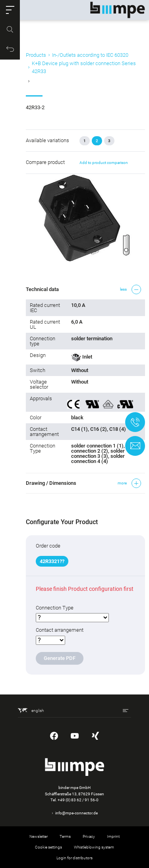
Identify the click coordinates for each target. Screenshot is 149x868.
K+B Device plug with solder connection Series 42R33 (84, 67)
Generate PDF (60, 658)
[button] (10, 10)
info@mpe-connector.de (76, 813)
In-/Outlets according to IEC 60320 (90, 55)
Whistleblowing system (94, 847)
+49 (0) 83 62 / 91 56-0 (78, 800)
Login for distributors (74, 858)
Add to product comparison (104, 163)
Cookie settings (48, 847)
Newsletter (39, 836)
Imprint (113, 836)
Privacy (89, 836)
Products (36, 55)
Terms (65, 836)
